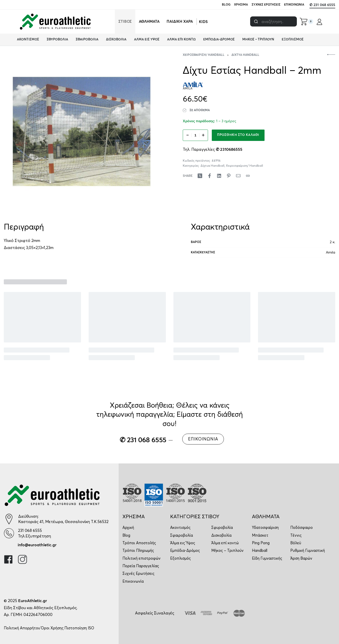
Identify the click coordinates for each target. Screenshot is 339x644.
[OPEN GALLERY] (82, 131)
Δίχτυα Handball (245, 55)
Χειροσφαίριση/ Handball (204, 55)
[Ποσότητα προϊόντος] (195, 135)
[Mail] (238, 176)
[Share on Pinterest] (229, 176)
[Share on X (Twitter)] (200, 176)
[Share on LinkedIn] (219, 176)
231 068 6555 (30, 530)
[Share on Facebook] (210, 176)
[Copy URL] (248, 176)
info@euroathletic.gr (37, 545)
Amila (331, 252)
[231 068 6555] (9, 533)
